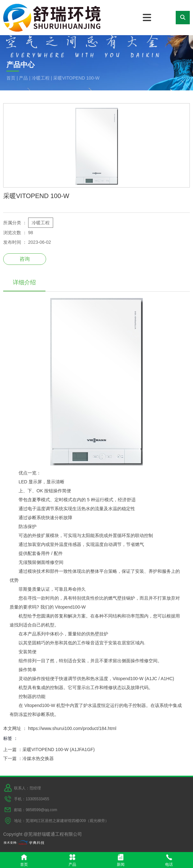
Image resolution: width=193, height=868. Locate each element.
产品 (23, 78)
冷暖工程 (41, 78)
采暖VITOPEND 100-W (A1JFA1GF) (59, 749)
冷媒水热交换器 (38, 758)
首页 (12, 78)
